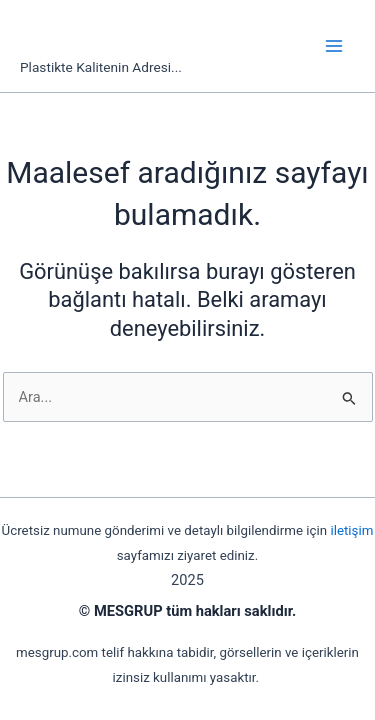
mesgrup (90, 36)
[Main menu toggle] (334, 46)
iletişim (351, 530)
